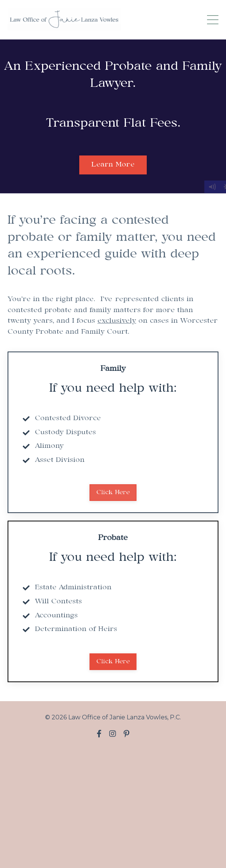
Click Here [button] (113, 492)
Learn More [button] (113, 165)
